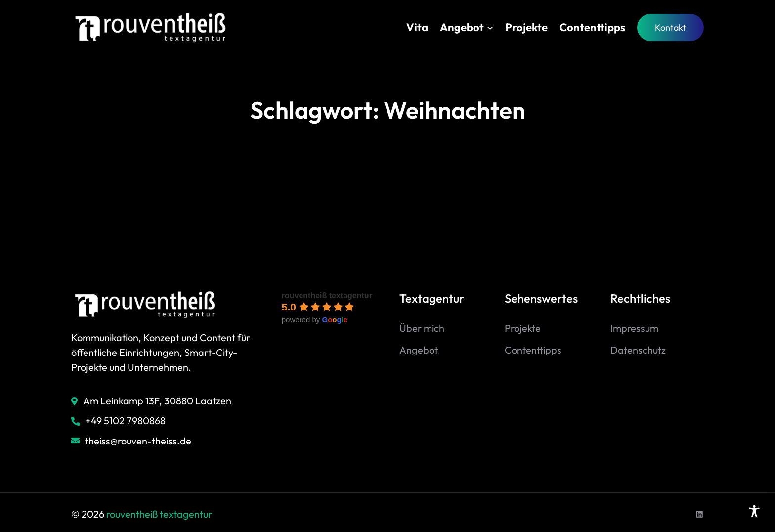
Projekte (523, 328)
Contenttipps (533, 350)
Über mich (422, 328)
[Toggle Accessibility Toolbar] (754, 511)
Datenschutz (638, 350)
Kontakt (670, 27)
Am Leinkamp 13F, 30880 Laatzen (157, 401)
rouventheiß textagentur (327, 295)
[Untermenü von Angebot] (490, 27)
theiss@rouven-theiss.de (138, 441)
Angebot (419, 350)
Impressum (634, 328)
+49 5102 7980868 (126, 421)
